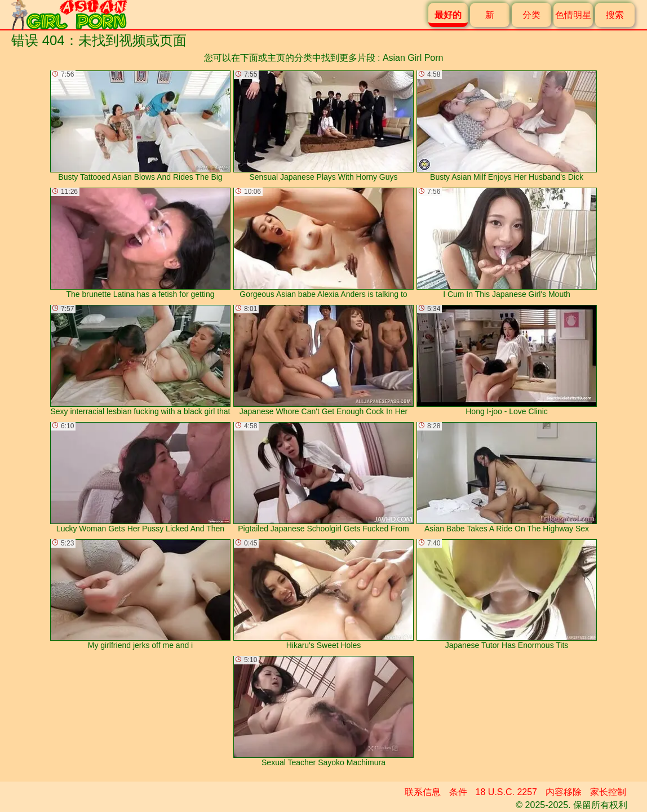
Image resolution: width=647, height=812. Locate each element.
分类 (531, 15)
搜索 (615, 15)
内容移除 (564, 792)
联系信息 (423, 792)
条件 (458, 792)
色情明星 (573, 15)
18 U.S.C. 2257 (506, 792)
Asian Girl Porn (413, 58)
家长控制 (608, 792)
